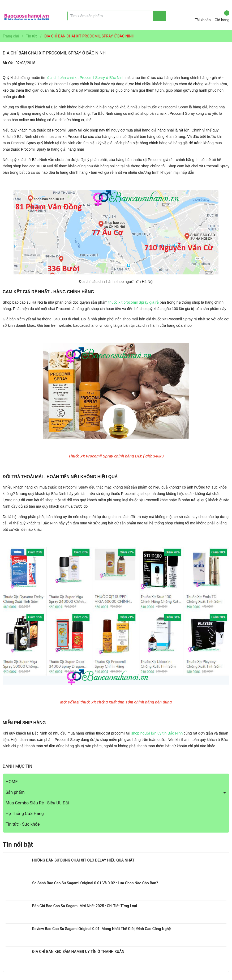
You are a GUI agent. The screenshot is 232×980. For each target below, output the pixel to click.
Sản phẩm (15, 792)
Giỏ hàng (222, 16)
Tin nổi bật (18, 845)
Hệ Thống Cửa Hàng (25, 814)
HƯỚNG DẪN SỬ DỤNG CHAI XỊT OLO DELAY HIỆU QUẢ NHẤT (83, 860)
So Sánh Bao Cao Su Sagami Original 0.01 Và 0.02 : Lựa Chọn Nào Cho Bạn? (95, 883)
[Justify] (160, 16)
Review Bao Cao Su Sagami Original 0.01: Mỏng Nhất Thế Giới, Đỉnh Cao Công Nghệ (101, 929)
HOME (12, 782)
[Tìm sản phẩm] (117, 16)
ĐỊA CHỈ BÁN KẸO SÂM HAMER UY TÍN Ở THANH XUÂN (78, 952)
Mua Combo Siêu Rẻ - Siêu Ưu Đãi (37, 803)
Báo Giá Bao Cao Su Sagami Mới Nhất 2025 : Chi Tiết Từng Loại (85, 906)
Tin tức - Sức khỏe (23, 824)
